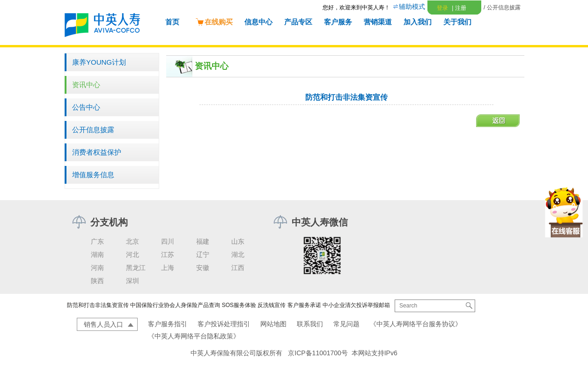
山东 (238, 241)
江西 (238, 268)
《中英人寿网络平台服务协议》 (416, 324)
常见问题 (346, 324)
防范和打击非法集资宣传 (98, 305)
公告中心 (86, 107)
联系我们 (310, 324)
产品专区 (298, 22)
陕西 (97, 281)
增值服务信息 (93, 175)
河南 (97, 268)
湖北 (238, 255)
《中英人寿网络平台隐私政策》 (194, 336)
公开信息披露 (93, 130)
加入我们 (418, 22)
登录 (442, 8)
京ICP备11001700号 (318, 353)
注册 (459, 8)
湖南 (97, 255)
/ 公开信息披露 (502, 7)
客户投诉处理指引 (224, 324)
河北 (132, 255)
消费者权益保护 (97, 152)
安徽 (203, 268)
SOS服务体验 (239, 305)
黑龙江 (136, 268)
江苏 (168, 255)
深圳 (132, 281)
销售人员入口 (103, 324)
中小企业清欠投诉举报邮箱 (356, 305)
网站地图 (273, 324)
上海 (168, 268)
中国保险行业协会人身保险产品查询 (175, 305)
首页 (172, 22)
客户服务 (338, 22)
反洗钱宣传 (272, 305)
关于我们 (457, 22)
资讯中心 (86, 85)
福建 (203, 241)
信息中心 (258, 22)
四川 (168, 241)
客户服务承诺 (304, 305)
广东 (97, 241)
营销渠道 (378, 22)
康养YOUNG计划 (99, 62)
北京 (132, 241)
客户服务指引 (168, 324)
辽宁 (203, 255)
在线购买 (214, 22)
